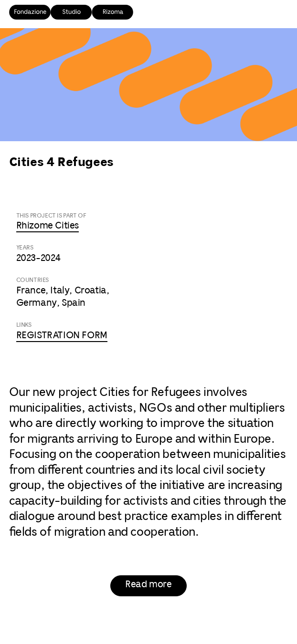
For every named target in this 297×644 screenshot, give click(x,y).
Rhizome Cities (48, 226)
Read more (148, 585)
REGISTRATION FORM (62, 336)
